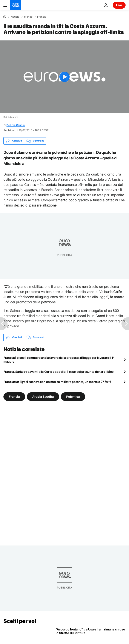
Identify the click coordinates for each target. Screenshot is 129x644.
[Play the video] (64, 77)
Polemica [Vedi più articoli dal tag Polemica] (73, 396)
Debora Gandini (16, 125)
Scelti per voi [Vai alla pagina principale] (20, 621)
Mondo (28, 17)
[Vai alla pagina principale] (15, 5)
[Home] (5, 17)
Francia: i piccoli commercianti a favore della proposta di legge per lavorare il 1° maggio (59, 360)
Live (119, 5)
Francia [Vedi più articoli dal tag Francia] (14, 396)
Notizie (15, 17)
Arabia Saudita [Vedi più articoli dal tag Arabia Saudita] (43, 396)
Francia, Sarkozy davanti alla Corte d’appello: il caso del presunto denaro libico (58, 372)
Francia (42, 17)
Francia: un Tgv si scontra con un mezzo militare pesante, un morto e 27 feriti (57, 382)
